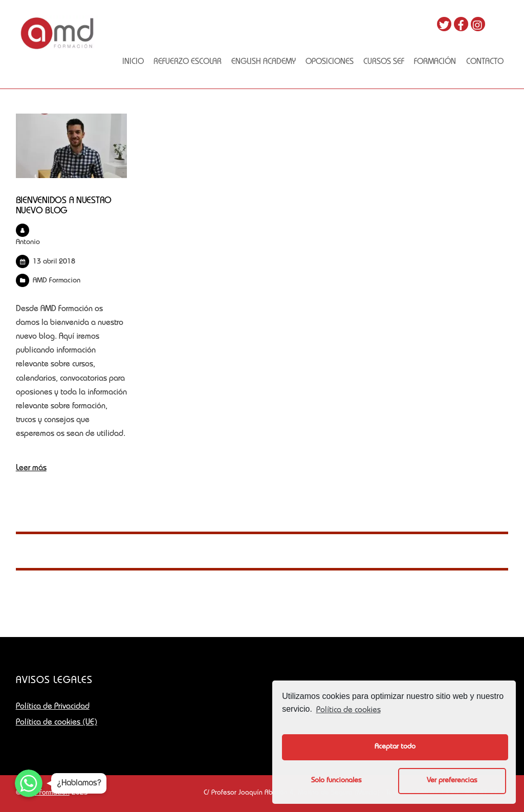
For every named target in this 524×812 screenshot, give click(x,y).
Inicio (133, 62)
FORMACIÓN (435, 62)
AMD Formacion (57, 281)
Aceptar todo (395, 747)
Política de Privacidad (53, 707)
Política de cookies (348, 711)
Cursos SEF (384, 62)
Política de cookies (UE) (57, 723)
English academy (264, 62)
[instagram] (478, 25)
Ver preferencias (452, 781)
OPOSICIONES (330, 62)
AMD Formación (47, 793)
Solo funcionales (336, 781)
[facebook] (461, 25)
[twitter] (444, 25)
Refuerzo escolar (188, 62)
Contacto (485, 62)
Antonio (28, 243)
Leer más (31, 469)
